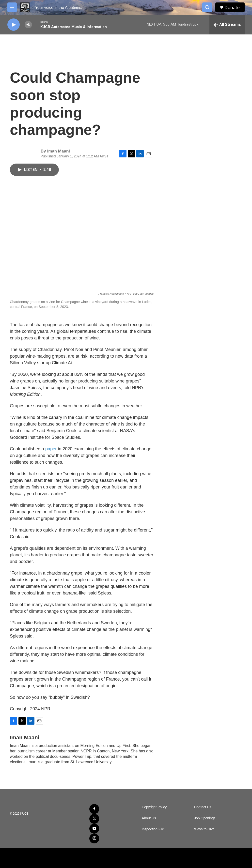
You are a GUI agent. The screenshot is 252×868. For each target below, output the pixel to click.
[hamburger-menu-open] (12, 7)
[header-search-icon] (207, 7)
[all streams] (227, 25)
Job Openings (205, 818)
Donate (232, 8)
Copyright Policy (154, 807)
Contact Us (203, 807)
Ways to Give (204, 829)
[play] (14, 25)
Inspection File (153, 829)
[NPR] (126, 858)
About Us (149, 818)
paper (52, 449)
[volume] (28, 25)
